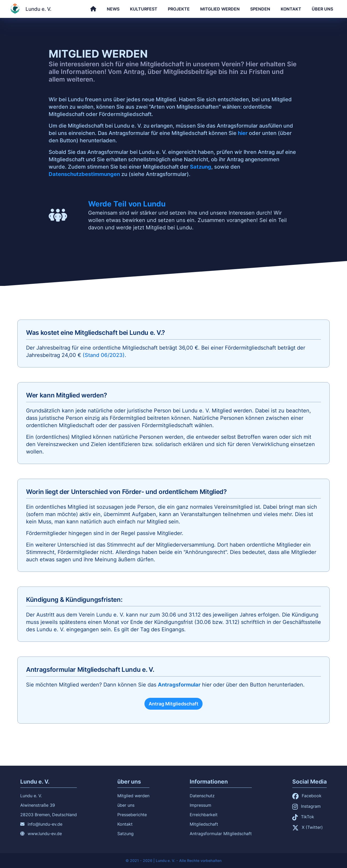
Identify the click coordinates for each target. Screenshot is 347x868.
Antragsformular (179, 685)
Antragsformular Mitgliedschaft (221, 834)
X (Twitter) (308, 827)
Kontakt (291, 9)
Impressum (200, 805)
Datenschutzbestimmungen (84, 174)
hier (243, 133)
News (113, 9)
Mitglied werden (220, 9)
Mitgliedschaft (204, 824)
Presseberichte (132, 815)
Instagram (306, 806)
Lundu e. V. (38, 9)
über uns (322, 9)
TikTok (303, 817)
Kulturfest (144, 9)
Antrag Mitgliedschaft (173, 704)
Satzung (201, 167)
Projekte (179, 9)
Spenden (260, 9)
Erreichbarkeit (204, 815)
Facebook (307, 796)
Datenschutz (202, 796)
